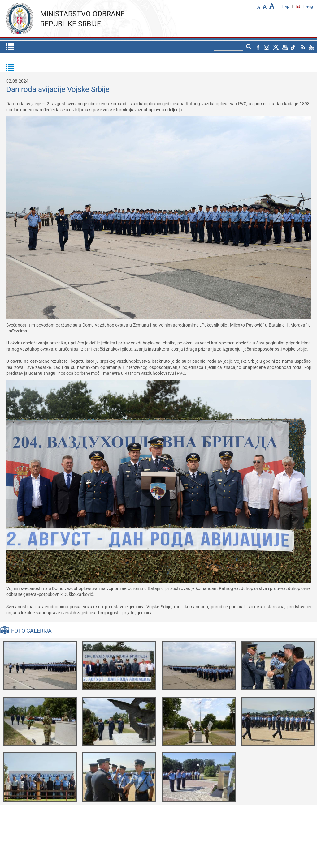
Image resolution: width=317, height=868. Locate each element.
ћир (286, 6)
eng (310, 6)
